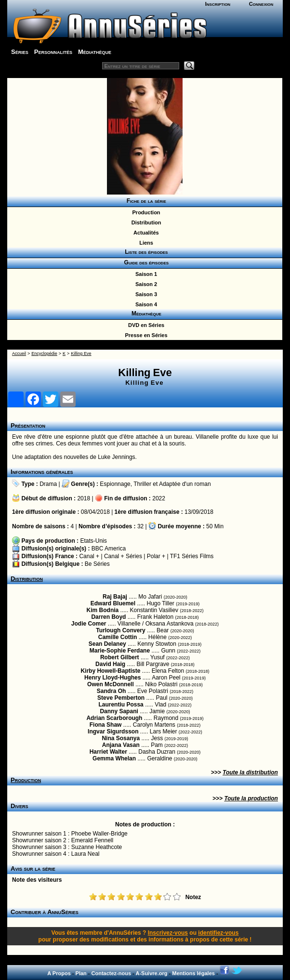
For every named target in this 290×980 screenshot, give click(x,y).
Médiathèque (95, 52)
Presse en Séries (145, 335)
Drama (48, 484)
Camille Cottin (118, 637)
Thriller (142, 484)
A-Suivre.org (151, 973)
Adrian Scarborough (114, 718)
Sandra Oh (112, 691)
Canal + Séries (123, 556)
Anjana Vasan (121, 745)
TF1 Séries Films (192, 556)
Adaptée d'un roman (185, 484)
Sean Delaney (107, 644)
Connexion (261, 4)
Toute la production (251, 798)
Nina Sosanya (121, 738)
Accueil (19, 353)
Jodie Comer (89, 624)
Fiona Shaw (106, 725)
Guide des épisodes (145, 262)
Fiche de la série (145, 201)
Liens (145, 243)
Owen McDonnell (111, 684)
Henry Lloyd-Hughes (112, 678)
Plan (81, 973)
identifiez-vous (218, 933)
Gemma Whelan (114, 758)
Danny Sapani (119, 711)
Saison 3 (145, 294)
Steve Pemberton (121, 698)
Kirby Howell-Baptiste (110, 671)
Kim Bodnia (103, 610)
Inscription (218, 4)
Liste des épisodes (145, 252)
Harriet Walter (108, 752)
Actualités (145, 233)
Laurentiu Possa (121, 705)
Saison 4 (145, 304)
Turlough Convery (120, 630)
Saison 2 (145, 284)
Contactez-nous (112, 973)
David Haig (110, 664)
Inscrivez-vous (168, 933)
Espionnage (115, 484)
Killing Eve (81, 353)
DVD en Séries (145, 325)
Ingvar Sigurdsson (113, 732)
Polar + (156, 556)
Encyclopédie (44, 353)
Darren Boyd (108, 617)
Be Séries (97, 564)
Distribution (145, 222)
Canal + (89, 556)
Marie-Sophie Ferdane (120, 651)
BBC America (109, 549)
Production (145, 212)
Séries (20, 52)
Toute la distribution (250, 772)
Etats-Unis (93, 541)
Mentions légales (193, 973)
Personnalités (53, 52)
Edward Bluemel (113, 603)
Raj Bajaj (115, 597)
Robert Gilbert (120, 657)
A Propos (59, 973)
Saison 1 (145, 274)
